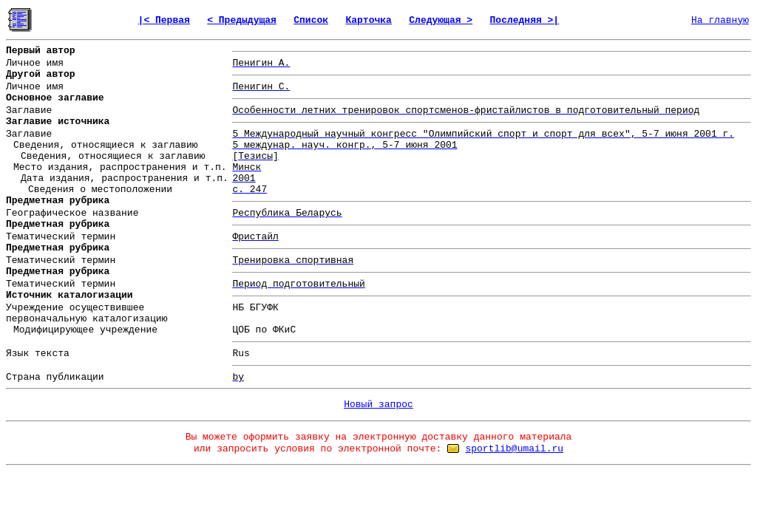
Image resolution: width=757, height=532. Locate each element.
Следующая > (441, 20)
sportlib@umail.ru (514, 449)
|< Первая (164, 20)
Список (311, 20)
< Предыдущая (242, 20)
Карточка (368, 20)
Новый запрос (378, 405)
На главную (720, 20)
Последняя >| (525, 20)
